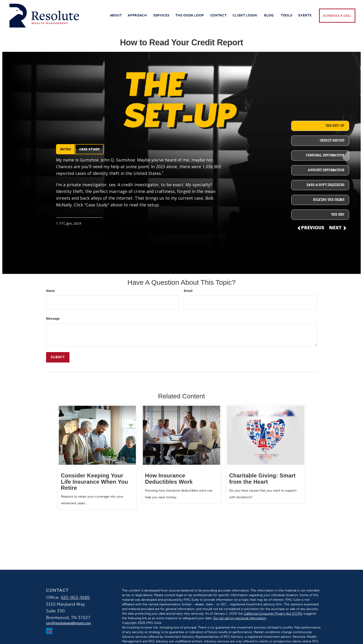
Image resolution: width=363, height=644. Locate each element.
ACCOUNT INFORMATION (326, 170)
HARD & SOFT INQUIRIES (325, 185)
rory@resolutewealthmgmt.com (69, 623)
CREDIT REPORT (332, 141)
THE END (338, 215)
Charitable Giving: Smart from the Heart (262, 478)
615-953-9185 (75, 597)
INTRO (65, 149)
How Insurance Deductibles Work (169, 478)
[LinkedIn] (49, 631)
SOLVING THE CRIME (329, 200)
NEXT (337, 228)
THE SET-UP (335, 126)
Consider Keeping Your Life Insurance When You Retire (94, 482)
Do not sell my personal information (240, 618)
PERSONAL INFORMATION (325, 156)
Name (50, 291)
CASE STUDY (89, 149)
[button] (116, 15)
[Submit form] (58, 357)
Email (188, 291)
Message (53, 319)
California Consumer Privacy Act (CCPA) (273, 614)
